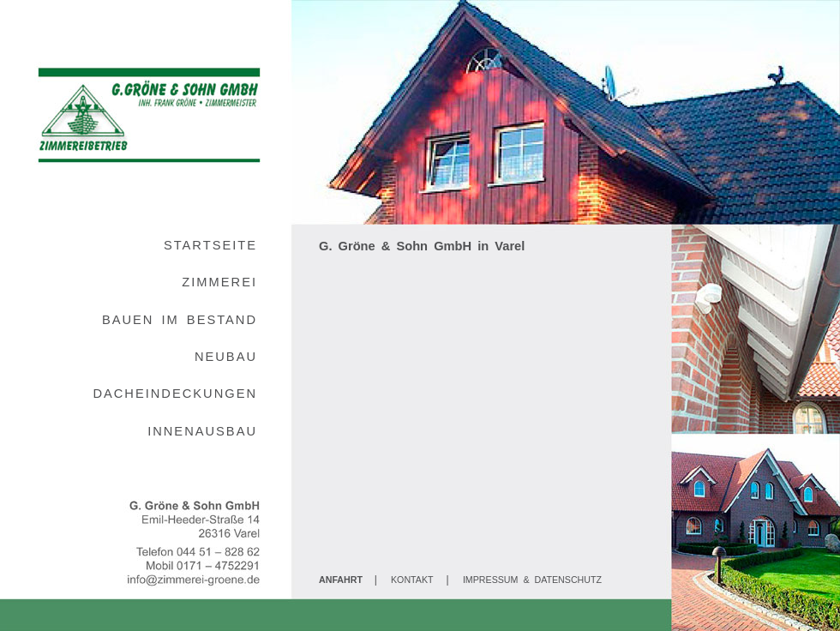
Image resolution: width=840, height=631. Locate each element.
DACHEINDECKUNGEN (175, 394)
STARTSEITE (210, 245)
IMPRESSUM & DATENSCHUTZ (532, 580)
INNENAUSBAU (202, 431)
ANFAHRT (341, 580)
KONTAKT (412, 580)
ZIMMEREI (219, 282)
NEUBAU (226, 357)
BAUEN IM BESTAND (180, 320)
